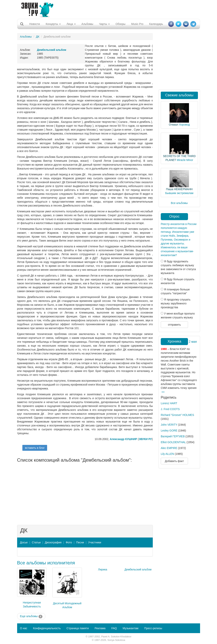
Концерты (53, 24)
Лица (71, 24)
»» (163, 392)
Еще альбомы (31, 616)
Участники (95, 542)
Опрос (174, 216)
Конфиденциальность (47, 628)
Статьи (36, 542)
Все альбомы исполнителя (46, 563)
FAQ (114, 628)
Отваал (173, 125)
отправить (174, 325)
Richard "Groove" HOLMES (177, 415)
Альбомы (87, 24)
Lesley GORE (169, 431)
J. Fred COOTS (170, 409)
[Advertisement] (107, 9)
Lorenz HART (169, 403)
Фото (69, 542)
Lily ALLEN (167, 454)
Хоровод (184, 125)
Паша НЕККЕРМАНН (179, 189)
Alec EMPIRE (169, 448)
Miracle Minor (185, 160)
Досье (24, 542)
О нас (24, 628)
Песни (80, 542)
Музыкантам (130, 628)
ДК (38, 37)
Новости (35, 24)
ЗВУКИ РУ (145, 439)
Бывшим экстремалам (179, 193)
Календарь (156, 24)
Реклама (100, 628)
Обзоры (121, 24)
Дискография (53, 542)
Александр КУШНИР (123, 439)
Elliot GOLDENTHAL (173, 442)
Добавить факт (174, 461)
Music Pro (137, 24)
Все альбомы (179, 203)
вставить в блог (35, 448)
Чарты (104, 24)
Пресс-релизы (153, 628)
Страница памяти (78, 628)
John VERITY (169, 425)
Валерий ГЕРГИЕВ (173, 436)
